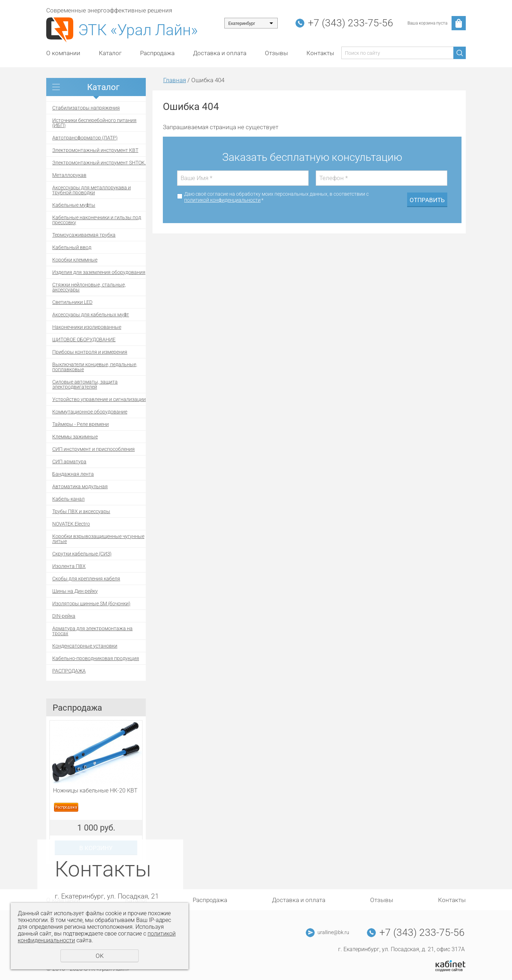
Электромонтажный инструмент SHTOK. (99, 163)
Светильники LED (72, 302)
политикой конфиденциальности (222, 200)
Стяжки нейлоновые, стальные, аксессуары (89, 287)
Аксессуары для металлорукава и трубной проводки (92, 190)
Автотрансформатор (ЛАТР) (85, 138)
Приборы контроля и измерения (90, 352)
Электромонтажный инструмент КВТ (95, 150)
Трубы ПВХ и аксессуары (81, 511)
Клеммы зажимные (75, 437)
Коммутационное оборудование (90, 412)
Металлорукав (69, 175)
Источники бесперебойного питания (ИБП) (94, 123)
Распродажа (157, 53)
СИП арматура (69, 462)
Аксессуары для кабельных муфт (91, 315)
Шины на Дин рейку (75, 591)
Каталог (110, 53)
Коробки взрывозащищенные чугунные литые (98, 539)
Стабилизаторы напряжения (86, 108)
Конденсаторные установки (85, 646)
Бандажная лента (73, 474)
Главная (175, 80)
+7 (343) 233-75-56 (351, 23)
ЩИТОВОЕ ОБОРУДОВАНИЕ (84, 339)
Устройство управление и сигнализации (99, 399)
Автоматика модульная (80, 486)
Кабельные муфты (74, 205)
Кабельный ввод (72, 247)
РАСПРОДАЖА (69, 671)
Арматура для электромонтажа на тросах (92, 631)
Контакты (320, 53)
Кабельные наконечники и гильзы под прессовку (97, 220)
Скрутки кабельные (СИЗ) (82, 554)
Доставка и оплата (220, 53)
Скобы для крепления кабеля (86, 579)
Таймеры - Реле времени (81, 424)
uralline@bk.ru (333, 932)
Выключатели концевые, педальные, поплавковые (95, 367)
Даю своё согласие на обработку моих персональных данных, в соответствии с (276, 197)
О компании (63, 53)
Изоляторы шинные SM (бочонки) (91, 604)
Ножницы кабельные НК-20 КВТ (95, 791)
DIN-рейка (64, 616)
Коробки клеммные (75, 260)
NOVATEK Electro (71, 524)
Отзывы (276, 53)
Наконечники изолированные (87, 327)
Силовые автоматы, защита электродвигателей (85, 384)
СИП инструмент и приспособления (94, 449)
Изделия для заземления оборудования (99, 272)
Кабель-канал (68, 499)
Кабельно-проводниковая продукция (96, 658)
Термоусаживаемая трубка (84, 235)
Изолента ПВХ (69, 566)
